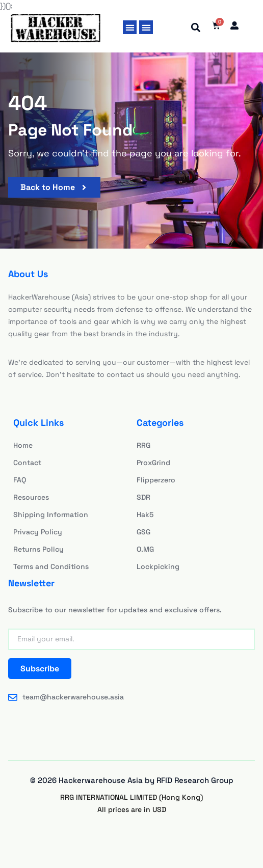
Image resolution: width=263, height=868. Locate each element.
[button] (130, 27)
